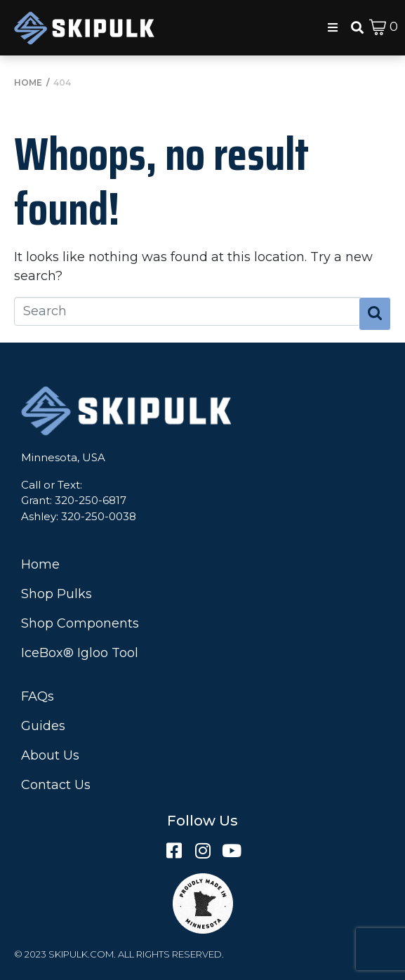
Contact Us (56, 785)
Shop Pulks (57, 594)
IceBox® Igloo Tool (80, 653)
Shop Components (80, 623)
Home (40, 564)
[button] (333, 27)
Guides (43, 726)
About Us (50, 755)
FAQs (38, 696)
